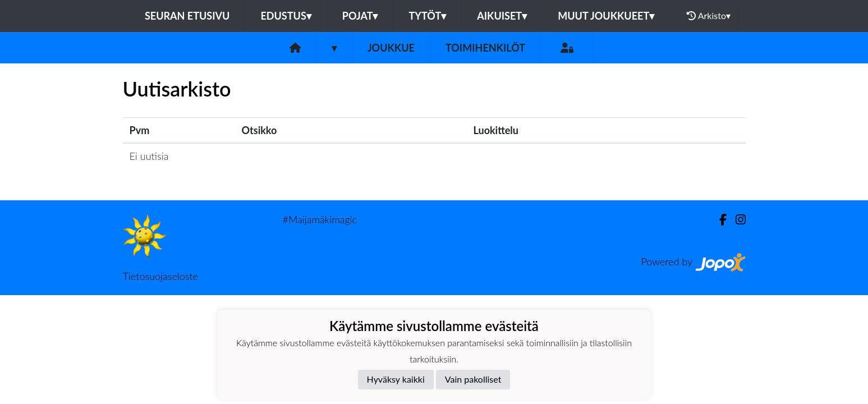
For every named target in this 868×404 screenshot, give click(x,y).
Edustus (286, 16)
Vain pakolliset (473, 379)
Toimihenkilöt (485, 48)
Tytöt (427, 16)
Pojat (360, 16)
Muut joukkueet (606, 16)
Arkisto (709, 16)
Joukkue (391, 48)
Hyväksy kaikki (396, 379)
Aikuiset (502, 16)
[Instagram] (736, 220)
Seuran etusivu (187, 16)
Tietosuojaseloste (160, 276)
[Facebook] (718, 220)
